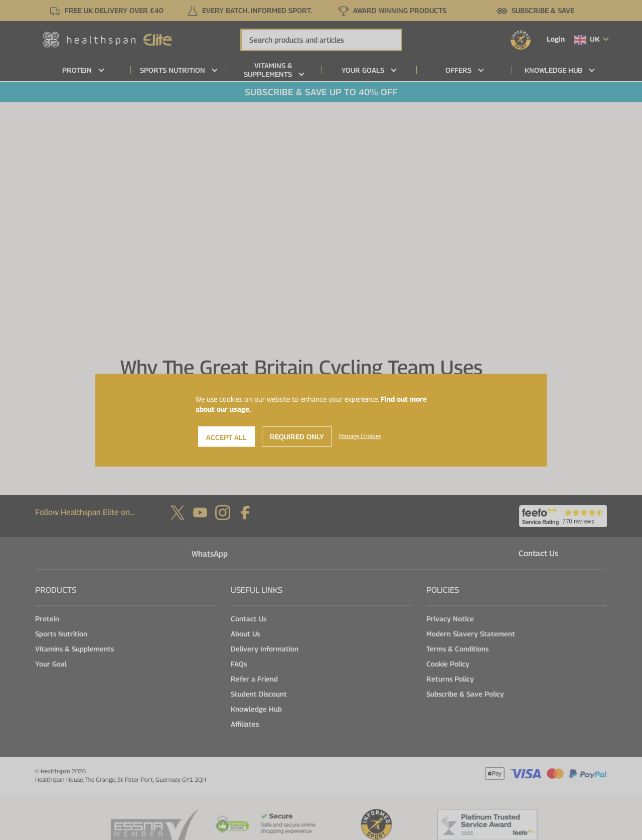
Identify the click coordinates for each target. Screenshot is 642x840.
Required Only (297, 436)
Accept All (226, 437)
